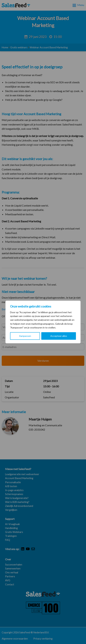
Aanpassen (25, 336)
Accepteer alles (59, 336)
